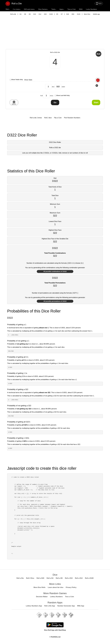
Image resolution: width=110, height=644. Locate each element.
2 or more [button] (17, 9)
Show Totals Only (17, 80)
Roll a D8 (59, 578)
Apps (99, 3)
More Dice (87, 14)
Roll (99, 54)
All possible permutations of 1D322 (55, 301)
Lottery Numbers (56, 597)
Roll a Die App (50, 606)
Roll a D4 (50, 578)
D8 (30, 14)
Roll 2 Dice (30, 578)
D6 (25, 14)
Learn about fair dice (56, 587)
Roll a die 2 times (36, 118)
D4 (21, 14)
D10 (35, 14)
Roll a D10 (69, 578)
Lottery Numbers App (34, 606)
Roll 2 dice (48, 118)
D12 (40, 14)
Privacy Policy (71, 587)
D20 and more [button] (29, 9)
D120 (79, 14)
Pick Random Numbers (72, 118)
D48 (68, 14)
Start (96, 102)
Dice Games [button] (43, 9)
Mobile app (96, 14)
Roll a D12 (79, 578)
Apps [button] (62, 9)
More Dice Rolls (40, 587)
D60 (73, 14)
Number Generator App (66, 606)
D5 (57, 14)
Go (55, 102)
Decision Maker (42, 597)
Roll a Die (15, 3)
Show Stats (28, 80)
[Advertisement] (55, 34)
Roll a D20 (40, 578)
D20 (45, 14)
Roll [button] (8, 9)
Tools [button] (54, 9)
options (14, 103)
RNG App (81, 606)
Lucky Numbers (91, 9)
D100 (51, 14)
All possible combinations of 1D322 (55, 271)
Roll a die (13, 14)
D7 (62, 14)
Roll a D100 (89, 578)
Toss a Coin (72, 9)
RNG (81, 9)
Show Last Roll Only (63, 95)
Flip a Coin (58, 118)
